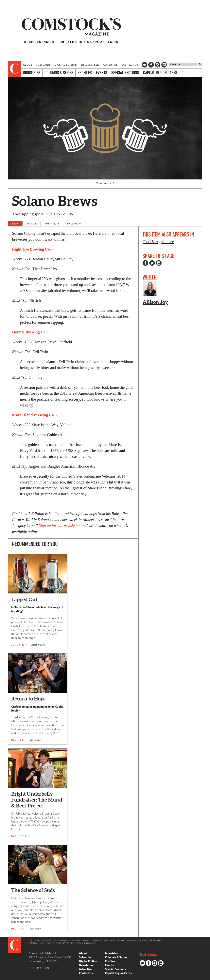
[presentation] (15, 69)
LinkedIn (164, 65)
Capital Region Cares (160, 73)
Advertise (110, 65)
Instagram (158, 65)
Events (102, 73)
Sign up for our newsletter (59, 526)
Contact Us (130, 65)
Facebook (151, 65)
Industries (32, 73)
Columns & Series (59, 73)
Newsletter (90, 65)
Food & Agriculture (158, 242)
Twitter (145, 65)
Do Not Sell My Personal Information (78, 943)
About (28, 65)
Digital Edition (66, 65)
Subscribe (44, 65)
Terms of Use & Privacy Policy (43, 943)
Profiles (85, 73)
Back (15, 224)
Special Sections (125, 73)
